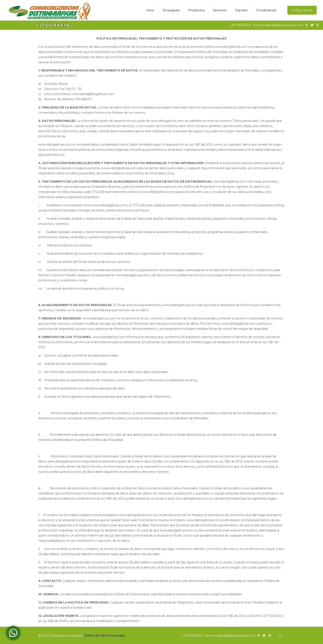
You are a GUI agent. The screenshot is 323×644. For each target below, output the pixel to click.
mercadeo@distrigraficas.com (280, 25)
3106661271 (243, 25)
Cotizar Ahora (302, 10)
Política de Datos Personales (105, 636)
